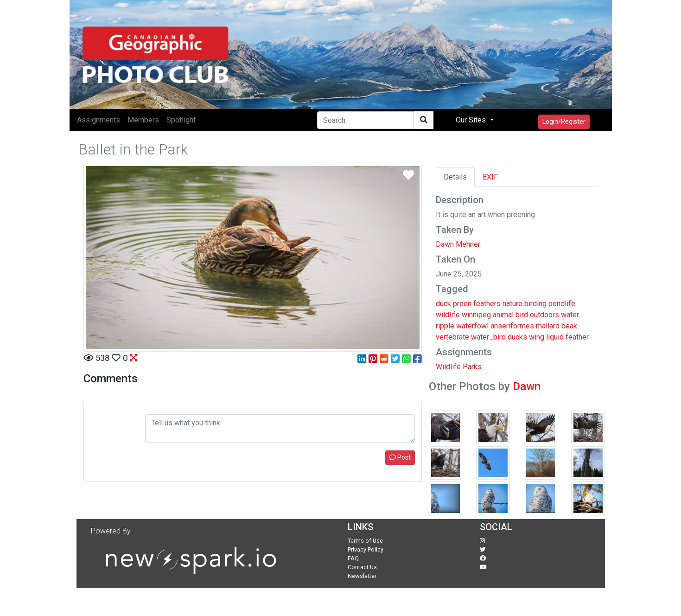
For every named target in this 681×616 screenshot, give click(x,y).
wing (537, 337)
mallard (548, 326)
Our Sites (472, 120)
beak (569, 326)
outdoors (544, 315)
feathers (487, 304)
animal (503, 315)
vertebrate (452, 337)
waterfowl (472, 326)
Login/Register (564, 122)
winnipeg (476, 315)
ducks (517, 337)
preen (462, 304)
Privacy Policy (366, 549)
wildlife (448, 315)
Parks (472, 367)
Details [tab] (455, 177)
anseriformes (512, 326)
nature (512, 304)
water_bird (488, 337)
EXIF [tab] (490, 177)
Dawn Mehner (458, 244)
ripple (445, 326)
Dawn (527, 386)
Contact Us (362, 567)
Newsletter (362, 576)
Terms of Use (365, 541)
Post (400, 457)
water (570, 315)
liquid (555, 337)
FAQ (353, 558)
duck (443, 304)
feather (577, 337)
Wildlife (448, 367)
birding (535, 304)
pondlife (562, 304)
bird (522, 315)
